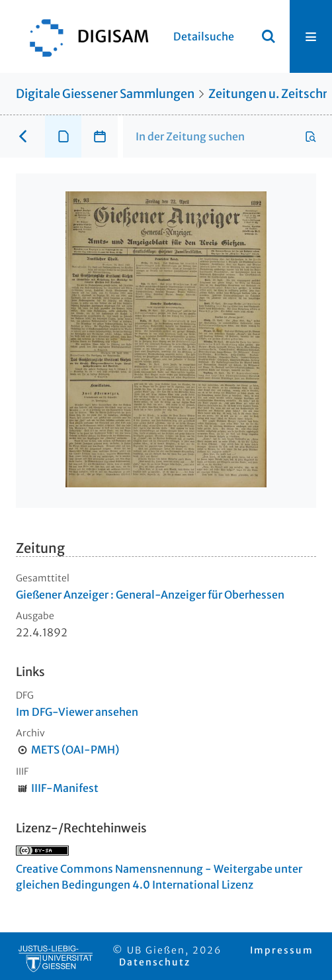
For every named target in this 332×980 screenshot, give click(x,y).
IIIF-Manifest (65, 788)
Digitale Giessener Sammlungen (105, 94)
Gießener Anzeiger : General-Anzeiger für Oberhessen (150, 595)
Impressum (282, 950)
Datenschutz (155, 962)
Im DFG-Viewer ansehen (77, 712)
